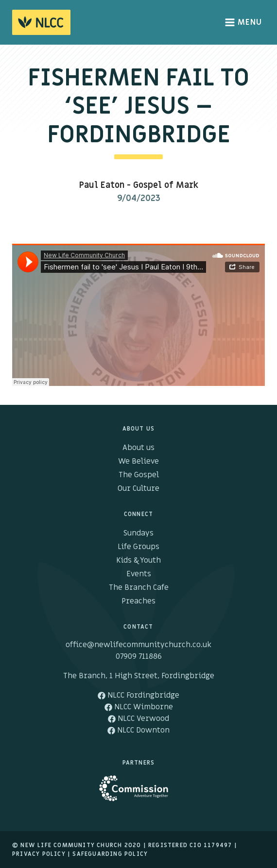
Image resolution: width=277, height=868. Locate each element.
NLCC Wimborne (139, 707)
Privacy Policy (39, 854)
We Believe (138, 461)
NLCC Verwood (138, 718)
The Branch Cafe (139, 587)
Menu (244, 22)
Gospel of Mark (166, 185)
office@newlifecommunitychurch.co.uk (138, 645)
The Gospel (139, 475)
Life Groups (138, 547)
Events (139, 574)
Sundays (138, 533)
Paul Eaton (102, 185)
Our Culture (138, 488)
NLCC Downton (138, 730)
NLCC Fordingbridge (138, 695)
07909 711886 (139, 656)
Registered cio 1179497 (190, 845)
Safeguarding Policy (110, 854)
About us (138, 448)
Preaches (138, 601)
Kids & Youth (138, 560)
